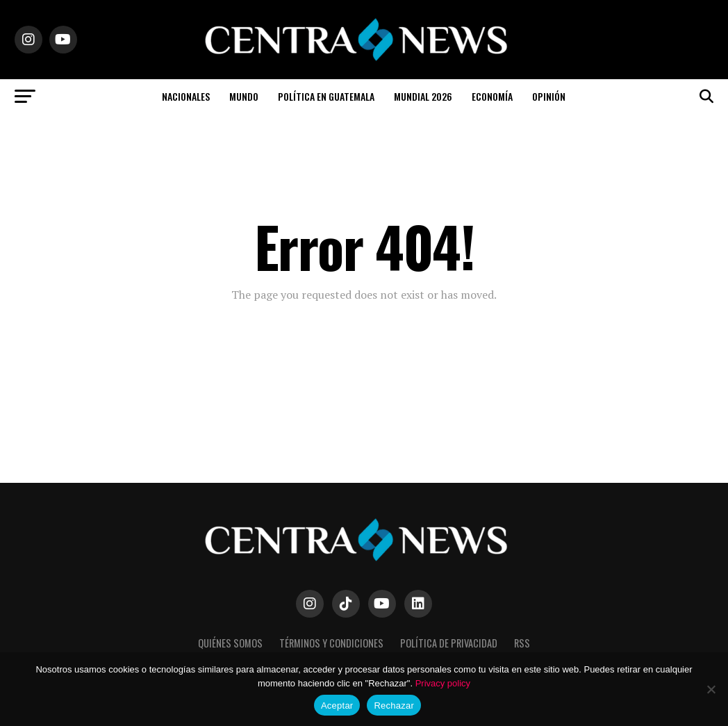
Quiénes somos (230, 643)
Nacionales (186, 96)
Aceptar (337, 706)
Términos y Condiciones (331, 643)
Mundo (244, 96)
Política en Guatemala (326, 96)
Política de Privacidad (449, 643)
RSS (522, 643)
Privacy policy (443, 683)
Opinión (549, 96)
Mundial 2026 (423, 96)
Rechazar (394, 706)
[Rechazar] (711, 689)
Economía (492, 96)
